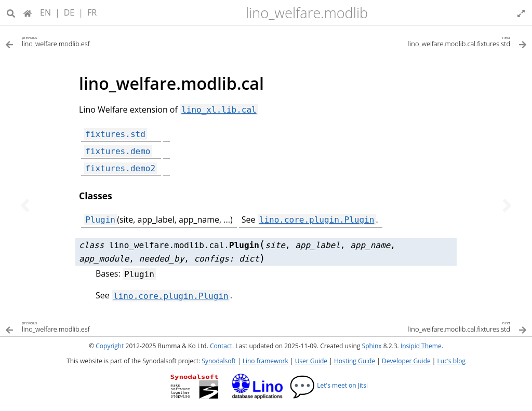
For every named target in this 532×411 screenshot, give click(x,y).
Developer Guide (406, 361)
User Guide (311, 361)
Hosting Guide (355, 361)
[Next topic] (507, 205)
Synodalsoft (218, 361)
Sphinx (372, 346)
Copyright (110, 346)
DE (69, 12)
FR (92, 12)
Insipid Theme (421, 346)
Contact (221, 346)
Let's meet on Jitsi (329, 385)
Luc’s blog (451, 361)
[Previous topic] (25, 205)
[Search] (11, 12)
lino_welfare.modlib (307, 13)
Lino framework (265, 361)
